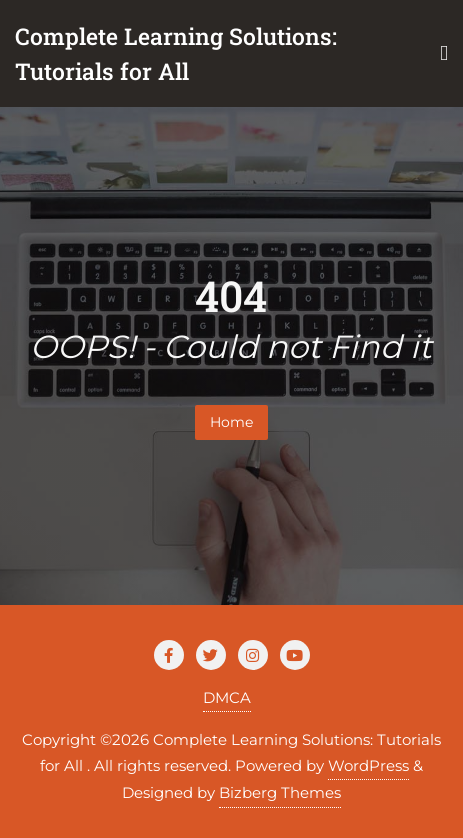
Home (231, 422)
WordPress (368, 765)
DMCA (227, 697)
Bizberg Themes (280, 792)
